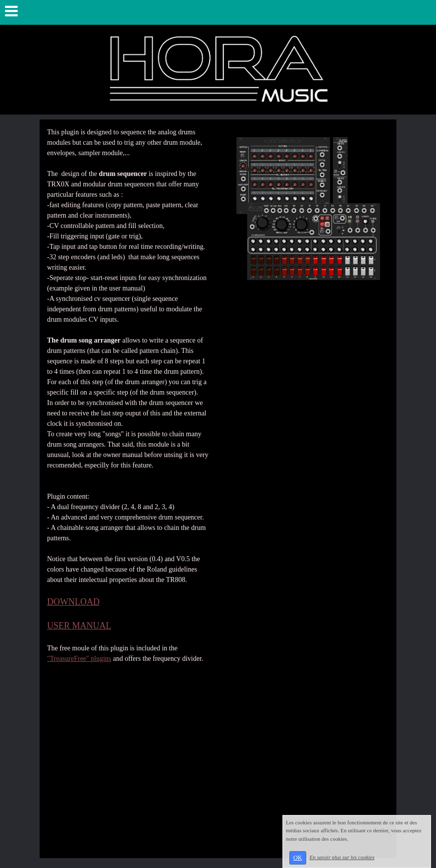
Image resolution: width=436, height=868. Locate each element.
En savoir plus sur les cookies (342, 857)
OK (298, 858)
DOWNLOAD (73, 602)
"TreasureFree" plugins (79, 659)
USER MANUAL (79, 626)
